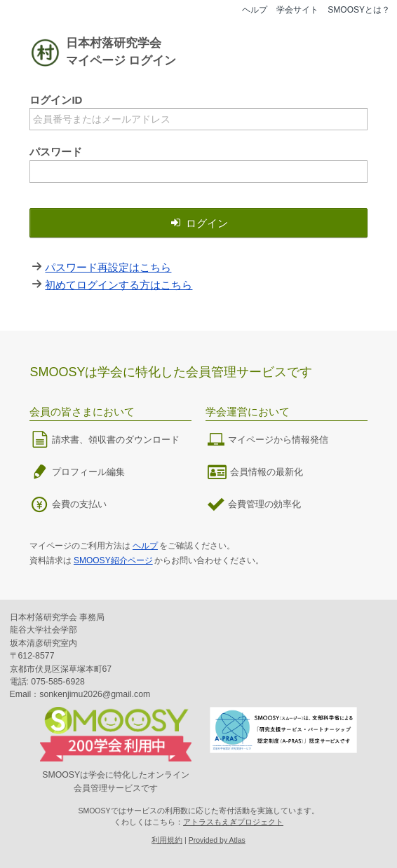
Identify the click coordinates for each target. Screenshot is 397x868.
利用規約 (167, 840)
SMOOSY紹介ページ (113, 560)
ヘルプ (255, 10)
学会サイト (297, 10)
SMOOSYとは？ (359, 10)
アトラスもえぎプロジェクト (233, 822)
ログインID (56, 100)
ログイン (198, 223)
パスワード (56, 152)
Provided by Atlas (217, 840)
